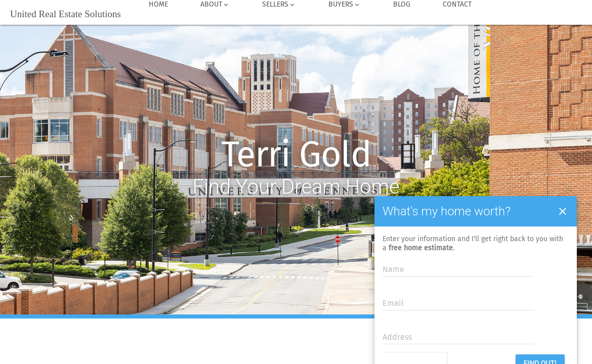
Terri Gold (296, 155)
